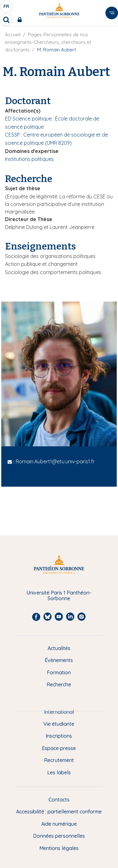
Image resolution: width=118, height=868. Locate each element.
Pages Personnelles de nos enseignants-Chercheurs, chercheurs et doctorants (48, 42)
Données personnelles (59, 836)
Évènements (59, 660)
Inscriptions (59, 736)
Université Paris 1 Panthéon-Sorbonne (59, 596)
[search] (6, 20)
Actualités (59, 648)
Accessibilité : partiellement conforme (59, 812)
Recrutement (59, 760)
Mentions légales (59, 848)
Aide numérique (59, 824)
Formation (59, 672)
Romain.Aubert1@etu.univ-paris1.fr (55, 461)
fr (7, 8)
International (59, 712)
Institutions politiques (29, 159)
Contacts (59, 800)
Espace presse (59, 748)
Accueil (13, 35)
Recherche (59, 684)
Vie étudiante (59, 724)
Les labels (59, 772)
